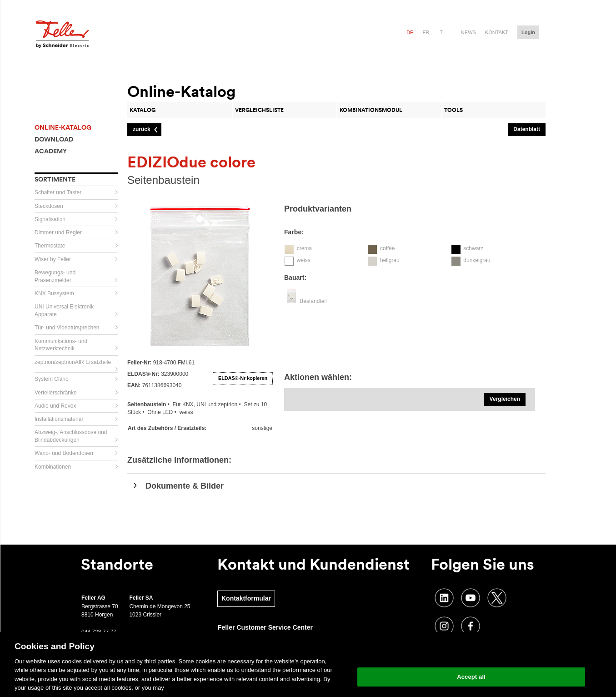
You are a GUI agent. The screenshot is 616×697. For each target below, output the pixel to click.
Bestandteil (313, 301)
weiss (304, 260)
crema (304, 248)
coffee (387, 248)
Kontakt (497, 32)
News (468, 32)
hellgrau (390, 260)
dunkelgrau (477, 260)
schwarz (473, 248)
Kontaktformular (246, 598)
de (410, 32)
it (441, 32)
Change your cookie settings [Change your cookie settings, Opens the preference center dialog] (471, 654)
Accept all (471, 677)
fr (426, 32)
